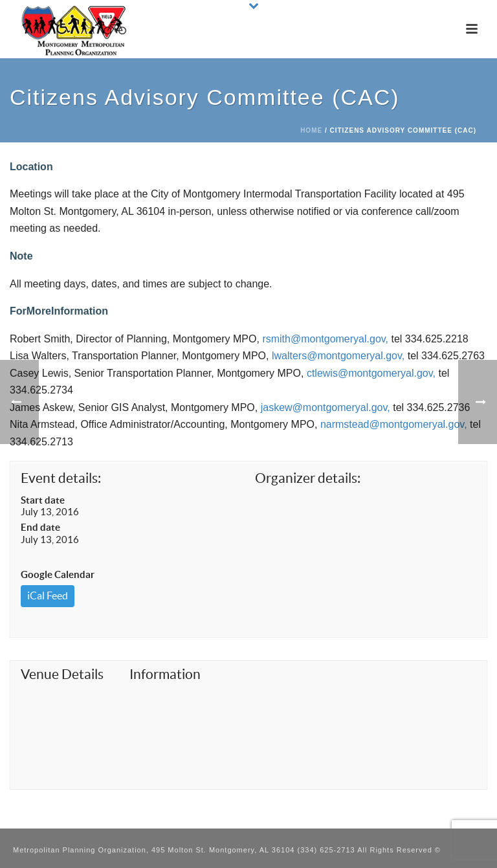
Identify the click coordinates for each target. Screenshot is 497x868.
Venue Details (62, 674)
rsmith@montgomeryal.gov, (325, 339)
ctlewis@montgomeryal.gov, (371, 373)
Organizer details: (308, 478)
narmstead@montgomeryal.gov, (394, 424)
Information (165, 674)
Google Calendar (58, 574)
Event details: (61, 478)
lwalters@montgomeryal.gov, (338, 356)
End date (40, 527)
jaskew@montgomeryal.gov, (326, 407)
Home (311, 130)
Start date (43, 500)
